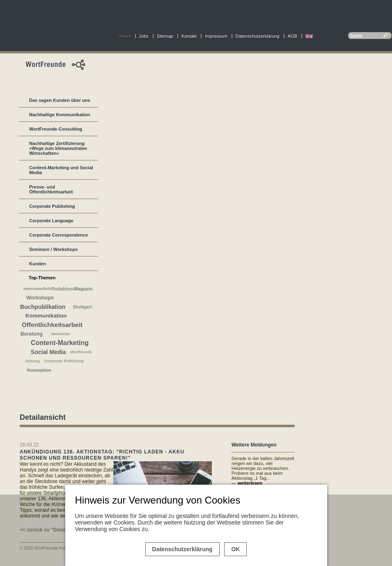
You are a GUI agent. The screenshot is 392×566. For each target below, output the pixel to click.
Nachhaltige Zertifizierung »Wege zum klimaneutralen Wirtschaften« (58, 148)
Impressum (216, 36)
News (125, 36)
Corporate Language (51, 221)
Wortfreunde (81, 352)
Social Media (48, 352)
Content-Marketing (60, 343)
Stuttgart (82, 307)
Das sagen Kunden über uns (60, 100)
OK (235, 549)
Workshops (40, 298)
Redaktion (63, 289)
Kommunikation (46, 316)
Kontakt (189, 36)
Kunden (38, 264)
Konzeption (39, 370)
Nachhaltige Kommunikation (60, 115)
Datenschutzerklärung (258, 36)
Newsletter (61, 334)
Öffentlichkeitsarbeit (52, 325)
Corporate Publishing (52, 206)
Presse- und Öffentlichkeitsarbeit (51, 189)
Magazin (83, 289)
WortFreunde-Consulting (56, 129)
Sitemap (165, 36)
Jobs (144, 36)
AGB (292, 36)
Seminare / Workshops (53, 249)
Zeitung (32, 361)
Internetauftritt (37, 289)
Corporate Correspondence (58, 235)
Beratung (32, 334)
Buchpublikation (43, 307)
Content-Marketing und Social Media (61, 170)
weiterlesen (250, 483)
